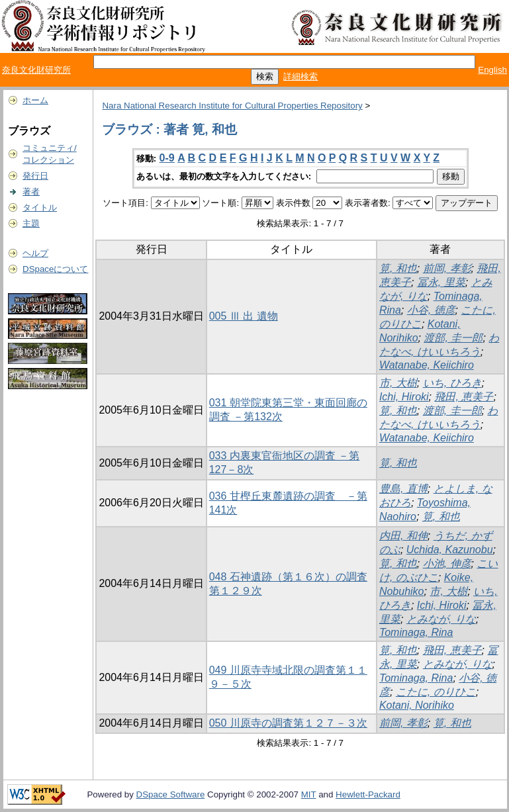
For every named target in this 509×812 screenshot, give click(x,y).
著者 (31, 192)
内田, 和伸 (403, 536)
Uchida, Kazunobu (450, 550)
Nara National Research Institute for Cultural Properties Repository (232, 106)
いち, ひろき (452, 383)
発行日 (35, 176)
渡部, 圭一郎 (453, 338)
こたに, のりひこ (436, 692)
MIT (309, 794)
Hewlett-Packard (368, 794)
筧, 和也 (398, 268)
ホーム (35, 100)
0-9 (167, 158)
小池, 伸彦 (447, 564)
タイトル (40, 207)
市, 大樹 (398, 383)
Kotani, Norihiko (417, 705)
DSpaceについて (55, 269)
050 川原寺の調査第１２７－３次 (288, 723)
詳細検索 (301, 76)
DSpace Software (171, 794)
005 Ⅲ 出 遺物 (244, 316)
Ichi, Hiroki (404, 397)
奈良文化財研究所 (36, 70)
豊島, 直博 (403, 489)
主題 (31, 223)
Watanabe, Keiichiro (427, 365)
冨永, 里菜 (441, 282)
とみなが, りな (441, 619)
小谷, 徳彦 (431, 310)
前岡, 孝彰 (447, 268)
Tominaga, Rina (416, 632)
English (492, 70)
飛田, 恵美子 (464, 397)
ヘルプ (35, 253)
